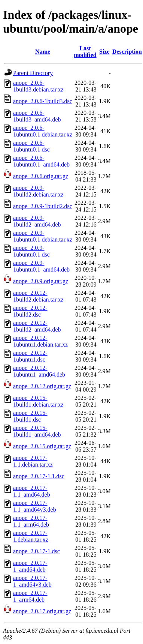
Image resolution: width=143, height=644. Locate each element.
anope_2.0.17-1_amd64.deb (30, 566)
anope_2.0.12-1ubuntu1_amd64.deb (39, 371)
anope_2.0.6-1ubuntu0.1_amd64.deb (41, 161)
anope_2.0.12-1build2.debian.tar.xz (38, 296)
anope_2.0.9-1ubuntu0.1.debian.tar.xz (43, 236)
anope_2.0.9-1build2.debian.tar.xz (38, 191)
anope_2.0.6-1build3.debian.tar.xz (38, 86)
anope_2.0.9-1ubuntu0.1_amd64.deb (41, 266)
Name (43, 52)
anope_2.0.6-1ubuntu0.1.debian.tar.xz (43, 131)
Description (127, 52)
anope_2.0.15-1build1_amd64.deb (37, 431)
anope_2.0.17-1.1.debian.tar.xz (33, 461)
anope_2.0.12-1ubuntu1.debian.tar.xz (40, 341)
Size (104, 52)
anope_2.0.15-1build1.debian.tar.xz (38, 401)
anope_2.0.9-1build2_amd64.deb (37, 221)
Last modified (85, 52)
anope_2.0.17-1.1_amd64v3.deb (35, 506)
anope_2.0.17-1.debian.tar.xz (31, 536)
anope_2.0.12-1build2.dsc (30, 311)
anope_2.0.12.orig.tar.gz (42, 386)
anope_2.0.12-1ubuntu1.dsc (30, 356)
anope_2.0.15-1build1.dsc (30, 416)
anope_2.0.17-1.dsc (36, 551)
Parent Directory (33, 73)
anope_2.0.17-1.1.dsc (39, 476)
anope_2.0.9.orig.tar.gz (41, 281)
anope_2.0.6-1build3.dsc (43, 101)
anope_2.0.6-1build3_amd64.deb (37, 116)
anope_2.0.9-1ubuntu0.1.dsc (31, 251)
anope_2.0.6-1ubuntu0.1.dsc (31, 146)
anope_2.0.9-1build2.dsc (43, 206)
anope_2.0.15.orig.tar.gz (42, 446)
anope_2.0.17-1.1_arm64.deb (31, 521)
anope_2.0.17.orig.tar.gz (42, 611)
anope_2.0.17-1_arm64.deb (30, 596)
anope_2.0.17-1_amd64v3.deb (32, 581)
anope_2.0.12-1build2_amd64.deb (37, 326)
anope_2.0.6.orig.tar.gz (41, 176)
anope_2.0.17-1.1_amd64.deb (32, 491)
